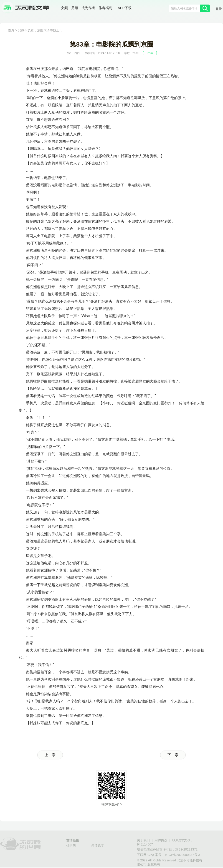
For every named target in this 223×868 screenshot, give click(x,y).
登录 (219, 9)
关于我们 (143, 840)
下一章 (173, 755)
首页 (11, 30)
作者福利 (105, 8)
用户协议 (161, 840)
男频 (75, 8)
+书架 (150, 53)
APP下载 (125, 8)
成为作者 (88, 8)
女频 (64, 8)
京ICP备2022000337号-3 (182, 855)
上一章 (50, 755)
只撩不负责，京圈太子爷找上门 (40, 30)
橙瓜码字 (98, 846)
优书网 (71, 846)
